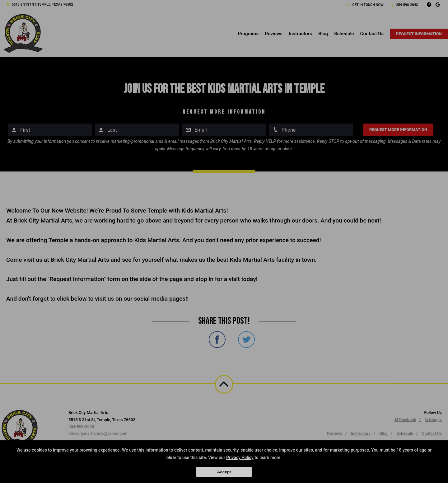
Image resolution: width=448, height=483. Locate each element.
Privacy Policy (240, 457)
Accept (224, 472)
